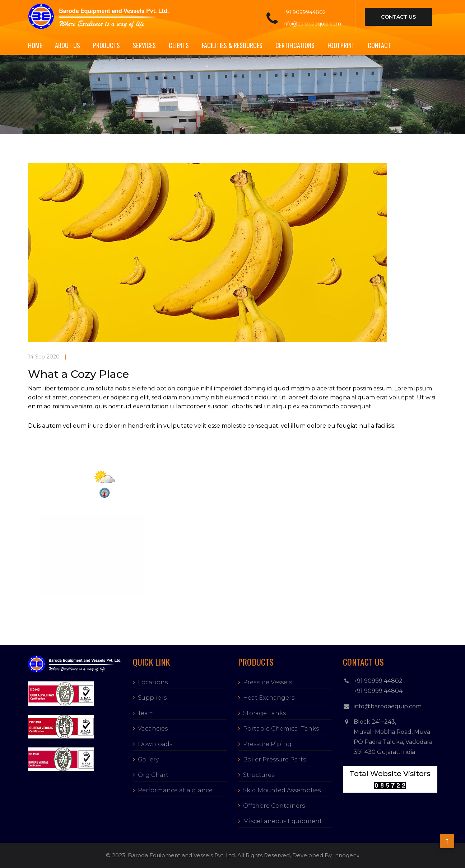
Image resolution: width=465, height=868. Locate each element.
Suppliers (152, 698)
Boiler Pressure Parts (275, 759)
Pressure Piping (267, 744)
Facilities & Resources (232, 45)
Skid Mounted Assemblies (282, 790)
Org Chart (153, 775)
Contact (379, 45)
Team (146, 713)
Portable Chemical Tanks (281, 729)
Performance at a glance (175, 790)
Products (106, 45)
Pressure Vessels (268, 682)
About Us (68, 45)
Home (35, 45)
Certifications (295, 45)
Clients (179, 45)
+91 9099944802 (304, 12)
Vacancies (153, 729)
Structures (259, 775)
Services (144, 45)
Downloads (155, 744)
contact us (398, 17)
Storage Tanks (264, 713)
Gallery (148, 759)
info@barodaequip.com (312, 24)
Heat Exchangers (269, 698)
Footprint (341, 45)
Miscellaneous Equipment (283, 821)
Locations (153, 682)
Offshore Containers (274, 806)
